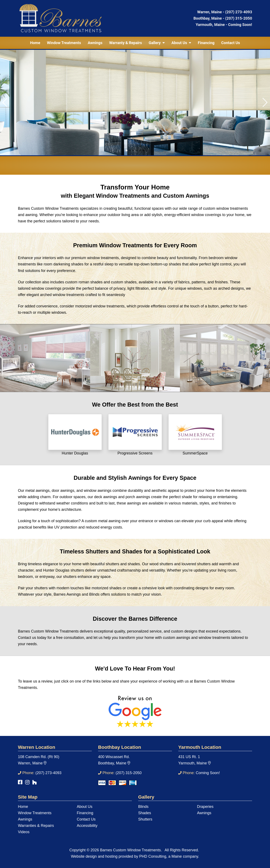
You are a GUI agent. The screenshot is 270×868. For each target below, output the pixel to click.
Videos (24, 832)
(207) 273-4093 (239, 12)
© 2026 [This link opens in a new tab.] (93, 850)
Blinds (143, 807)
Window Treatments (64, 43)
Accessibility (87, 826)
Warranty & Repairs (125, 43)
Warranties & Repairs (36, 826)
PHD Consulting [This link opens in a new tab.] (153, 856)
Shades (145, 813)
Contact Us (231, 43)
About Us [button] (181, 43)
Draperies (205, 807)
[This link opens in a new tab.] (75, 432)
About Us (85, 807)
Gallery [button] (157, 43)
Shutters (145, 819)
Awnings (95, 43)
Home (35, 43)
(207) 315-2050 (239, 18)
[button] (127, 150)
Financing (206, 43)
